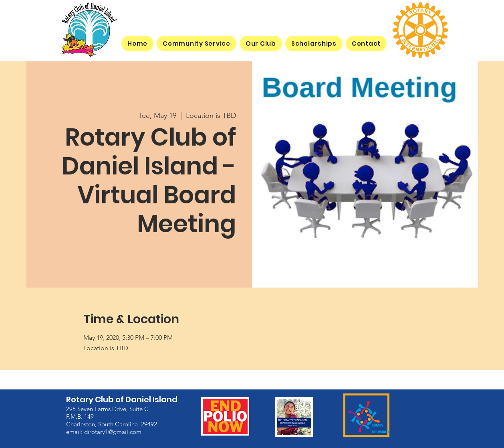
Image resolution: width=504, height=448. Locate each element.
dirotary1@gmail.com (113, 431)
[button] (261, 44)
